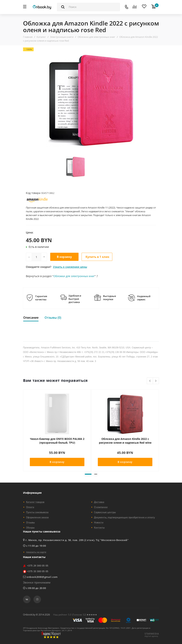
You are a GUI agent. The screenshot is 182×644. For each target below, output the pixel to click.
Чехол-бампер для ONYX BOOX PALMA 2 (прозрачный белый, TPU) (57, 441)
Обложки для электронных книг (96, 37)
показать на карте (36, 552)
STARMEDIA (152, 634)
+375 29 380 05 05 (38, 566)
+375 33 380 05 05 (38, 571)
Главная (28, 37)
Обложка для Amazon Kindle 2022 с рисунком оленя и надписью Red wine (125, 441)
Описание (31, 318)
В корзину (64, 257)
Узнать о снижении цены (70, 267)
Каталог (41, 37)
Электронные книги (62, 37)
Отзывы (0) (53, 318)
